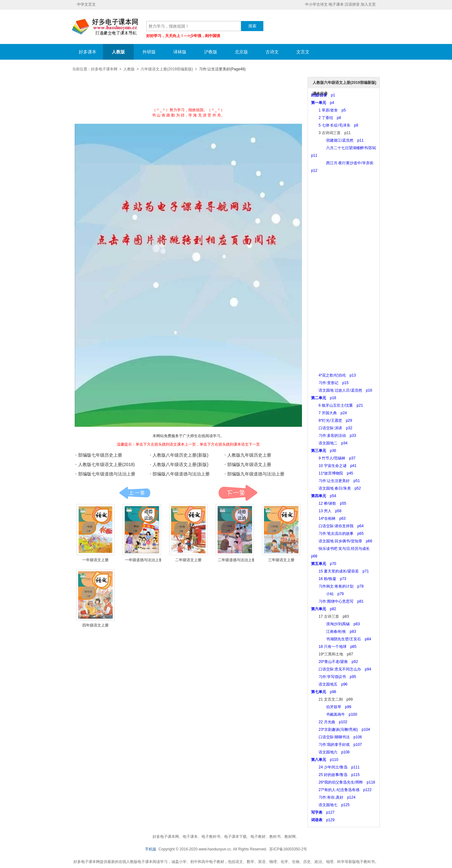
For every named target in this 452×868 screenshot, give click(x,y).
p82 (324, 609)
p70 (324, 564)
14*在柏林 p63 (328, 518)
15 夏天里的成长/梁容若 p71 (340, 571)
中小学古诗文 (316, 4)
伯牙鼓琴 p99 (331, 707)
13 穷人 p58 (326, 511)
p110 (325, 760)
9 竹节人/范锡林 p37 (333, 458)
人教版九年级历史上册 (249, 455)
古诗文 (272, 52)
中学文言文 (86, 4)
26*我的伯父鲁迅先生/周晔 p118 (343, 782)
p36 (324, 451)
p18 (324, 398)
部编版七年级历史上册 (100, 455)
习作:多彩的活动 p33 (334, 436)
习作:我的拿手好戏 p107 (336, 745)
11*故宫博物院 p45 (332, 473)
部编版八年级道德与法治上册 (181, 474)
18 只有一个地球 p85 (334, 647)
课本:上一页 (135, 493)
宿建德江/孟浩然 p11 (337, 140)
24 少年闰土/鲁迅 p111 (335, 767)
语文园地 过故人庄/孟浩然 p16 (342, 390)
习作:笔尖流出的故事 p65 (337, 534)
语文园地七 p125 (330, 805)
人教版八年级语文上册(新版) (180, 464)
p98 (324, 692)
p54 (324, 496)
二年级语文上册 (188, 560)
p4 (323, 103)
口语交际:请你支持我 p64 (337, 526)
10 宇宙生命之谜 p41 (334, 466)
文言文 (303, 52)
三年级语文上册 (281, 560)
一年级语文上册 (95, 560)
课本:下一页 (238, 493)
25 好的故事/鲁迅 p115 (335, 775)
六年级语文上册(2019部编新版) (167, 69)
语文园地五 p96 (329, 684)
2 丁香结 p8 (326, 118)
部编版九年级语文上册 (249, 464)
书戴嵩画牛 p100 (334, 714)
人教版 (118, 52)
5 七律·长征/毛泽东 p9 (335, 125)
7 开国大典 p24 (329, 413)
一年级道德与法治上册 (144, 560)
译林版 (180, 52)
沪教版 (211, 52)
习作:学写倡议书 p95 (334, 677)
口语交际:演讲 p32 (332, 428)
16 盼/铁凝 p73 (329, 579)
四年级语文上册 (95, 625)
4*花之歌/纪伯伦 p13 (334, 375)
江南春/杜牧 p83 (334, 632)
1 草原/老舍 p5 (328, 110)
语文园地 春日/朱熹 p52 (336, 488)
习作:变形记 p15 (330, 383)
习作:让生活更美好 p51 (335, 481)
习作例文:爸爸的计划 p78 (337, 586)
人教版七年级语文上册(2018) (106, 464)
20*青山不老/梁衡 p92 (334, 662)
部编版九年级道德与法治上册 (256, 474)
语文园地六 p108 (330, 752)
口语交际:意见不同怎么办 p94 (341, 669)
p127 (323, 812)
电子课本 (336, 4)
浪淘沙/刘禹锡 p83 (335, 624)
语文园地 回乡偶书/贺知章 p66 (342, 541)
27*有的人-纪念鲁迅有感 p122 (341, 790)
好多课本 (88, 52)
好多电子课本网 (105, 27)
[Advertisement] (188, 92)
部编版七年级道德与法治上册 (107, 474)
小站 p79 (327, 594)
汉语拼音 (352, 4)
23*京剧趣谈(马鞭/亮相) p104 (341, 730)
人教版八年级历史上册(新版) (180, 455)
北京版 (241, 52)
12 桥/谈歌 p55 (329, 503)
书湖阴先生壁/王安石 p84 (341, 639)
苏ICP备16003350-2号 (288, 849)
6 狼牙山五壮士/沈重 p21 (337, 405)
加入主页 (368, 4)
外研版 (149, 52)
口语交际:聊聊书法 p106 (336, 737)
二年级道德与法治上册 (237, 560)
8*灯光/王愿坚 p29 (332, 420)
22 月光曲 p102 (329, 722)
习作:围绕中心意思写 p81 (337, 601)
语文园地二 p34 (329, 443)
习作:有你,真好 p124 (333, 797)
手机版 (151, 849)
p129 (323, 820)
